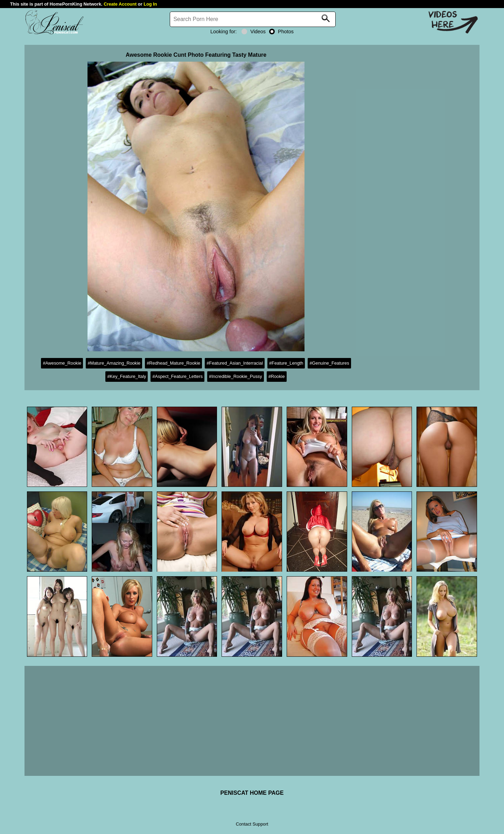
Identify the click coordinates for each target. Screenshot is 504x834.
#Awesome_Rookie (62, 363)
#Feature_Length (286, 363)
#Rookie (277, 376)
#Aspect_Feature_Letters (177, 376)
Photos (281, 32)
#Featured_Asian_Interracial (235, 363)
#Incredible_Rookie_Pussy (236, 376)
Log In (150, 4)
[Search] (253, 19)
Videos (254, 32)
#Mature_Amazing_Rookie (114, 363)
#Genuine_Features (329, 363)
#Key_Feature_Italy (127, 376)
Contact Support (252, 824)
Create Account (120, 4)
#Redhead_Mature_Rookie (173, 363)
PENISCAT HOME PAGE (252, 793)
